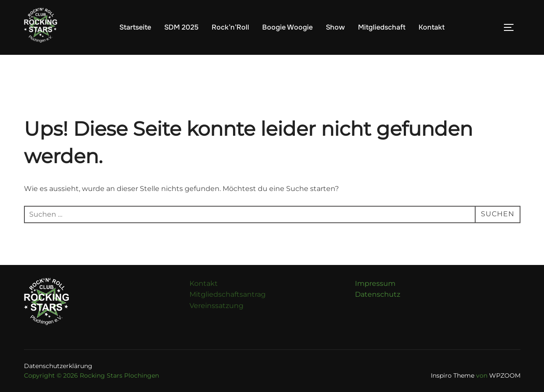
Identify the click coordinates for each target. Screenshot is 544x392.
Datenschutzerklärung (58, 366)
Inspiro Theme (453, 375)
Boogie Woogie (287, 27)
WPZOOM (505, 375)
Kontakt (432, 27)
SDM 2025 (181, 27)
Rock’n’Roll (230, 27)
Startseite (135, 27)
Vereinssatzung (216, 306)
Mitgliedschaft (382, 27)
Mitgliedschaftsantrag (228, 294)
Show (335, 27)
